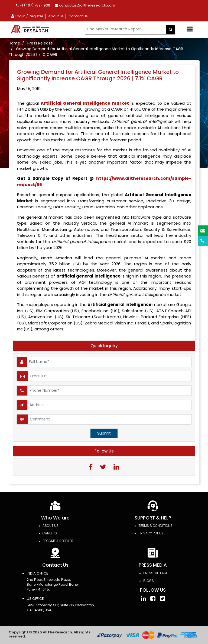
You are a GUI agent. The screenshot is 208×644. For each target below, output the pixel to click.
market (85, 103)
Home (14, 43)
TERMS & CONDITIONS (155, 526)
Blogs (149, 581)
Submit (104, 433)
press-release (155, 573)
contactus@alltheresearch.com (85, 5)
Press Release (40, 43)
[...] (125, 30)
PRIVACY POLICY (151, 533)
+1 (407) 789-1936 (33, 5)
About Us (51, 526)
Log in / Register (27, 16)
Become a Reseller (58, 541)
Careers (50, 533)
